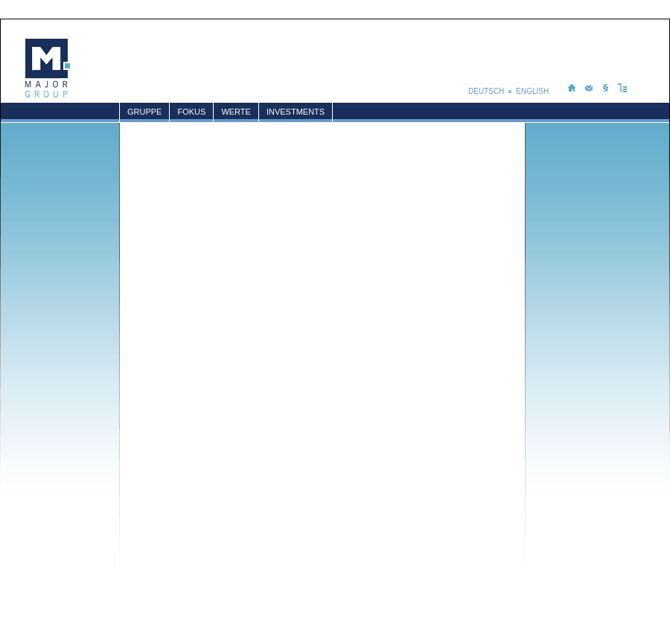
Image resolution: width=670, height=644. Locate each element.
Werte (236, 112)
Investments (296, 112)
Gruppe (144, 112)
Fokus (191, 112)
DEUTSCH (486, 91)
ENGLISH (533, 91)
